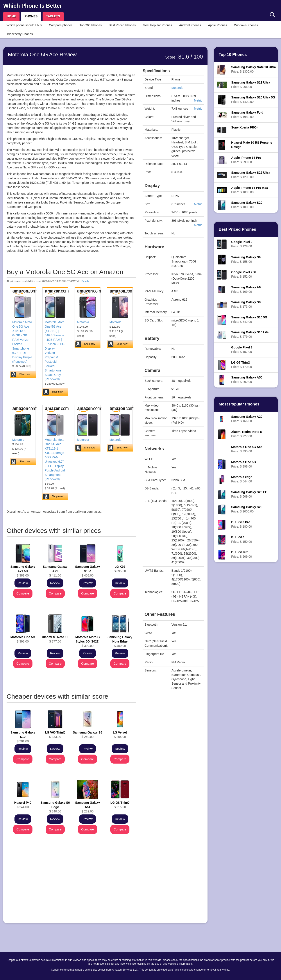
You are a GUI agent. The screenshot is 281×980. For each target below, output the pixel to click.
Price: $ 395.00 (247, 449)
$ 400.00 (120, 641)
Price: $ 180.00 (242, 524)
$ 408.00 (88, 571)
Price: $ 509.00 (249, 494)
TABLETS (53, 16)
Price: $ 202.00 (247, 380)
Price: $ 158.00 (246, 259)
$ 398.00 (23, 639)
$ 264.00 (120, 735)
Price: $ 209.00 (242, 554)
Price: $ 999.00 (246, 160)
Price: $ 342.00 (249, 320)
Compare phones (61, 25)
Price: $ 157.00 (242, 350)
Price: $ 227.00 (246, 434)
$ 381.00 (23, 571)
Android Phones (190, 25)
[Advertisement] (71, 889)
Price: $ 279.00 (250, 334)
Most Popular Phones (158, 25)
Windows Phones (246, 25)
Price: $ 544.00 (242, 479)
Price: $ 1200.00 (251, 175)
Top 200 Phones (91, 25)
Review (23, 583)
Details (85, 281)
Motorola (83, 322)
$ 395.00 (120, 569)
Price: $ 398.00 (244, 464)
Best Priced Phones (122, 25)
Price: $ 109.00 (246, 289)
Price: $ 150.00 (242, 539)
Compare (23, 593)
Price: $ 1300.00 (253, 69)
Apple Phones (217, 25)
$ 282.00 (88, 807)
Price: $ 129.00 (242, 244)
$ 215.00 (120, 805)
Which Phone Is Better (33, 6)
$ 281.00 (23, 737)
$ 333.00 (55, 735)
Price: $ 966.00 (251, 85)
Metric (198, 100)
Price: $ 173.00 (246, 304)
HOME (11, 16)
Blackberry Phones (20, 34)
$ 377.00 (55, 639)
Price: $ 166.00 (247, 419)
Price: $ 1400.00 (253, 100)
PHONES (31, 16)
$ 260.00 (88, 735)
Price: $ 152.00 (244, 274)
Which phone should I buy (24, 25)
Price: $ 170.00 (242, 365)
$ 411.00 (55, 571)
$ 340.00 (55, 807)
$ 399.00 (87, 641)
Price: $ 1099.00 (250, 190)
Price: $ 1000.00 (247, 205)
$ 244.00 (23, 805)
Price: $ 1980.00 (247, 115)
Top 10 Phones (233, 55)
